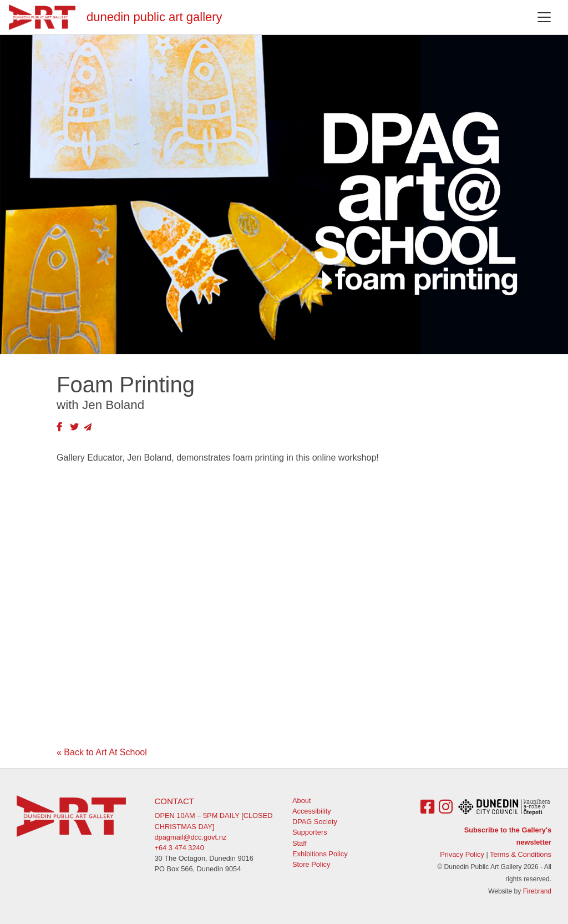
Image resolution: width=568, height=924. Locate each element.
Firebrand (537, 891)
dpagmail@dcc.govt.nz (191, 837)
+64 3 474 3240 (179, 848)
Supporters (310, 832)
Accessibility (312, 811)
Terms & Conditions (521, 854)
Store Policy (311, 864)
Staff (300, 843)
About (301, 801)
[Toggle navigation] (544, 17)
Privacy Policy (462, 854)
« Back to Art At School (102, 752)
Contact (174, 801)
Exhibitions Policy (320, 854)
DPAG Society (315, 822)
